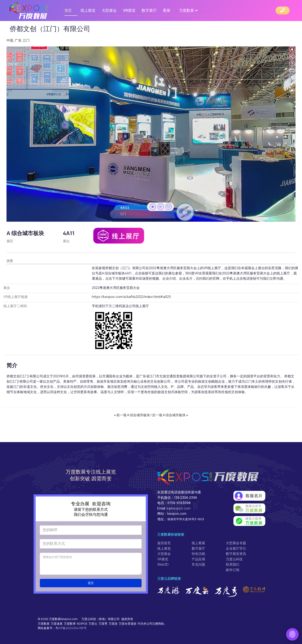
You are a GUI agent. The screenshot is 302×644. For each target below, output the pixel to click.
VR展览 (129, 10)
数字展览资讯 (236, 554)
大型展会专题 (236, 543)
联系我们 (233, 564)
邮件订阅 (233, 570)
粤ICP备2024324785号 (71, 628)
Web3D (163, 564)
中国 (10, 40)
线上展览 (88, 10)
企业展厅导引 (236, 548)
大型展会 (109, 10)
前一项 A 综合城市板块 (132, 415)
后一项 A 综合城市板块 (170, 415)
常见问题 (198, 564)
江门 (26, 40)
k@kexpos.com (179, 508)
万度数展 (187, 10)
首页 (68, 10)
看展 (166, 10)
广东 (18, 40)
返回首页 (164, 543)
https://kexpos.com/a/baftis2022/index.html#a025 (131, 297)
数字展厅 (149, 10)
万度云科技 (234, 559)
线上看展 (198, 543)
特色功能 (198, 554)
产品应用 (198, 559)
